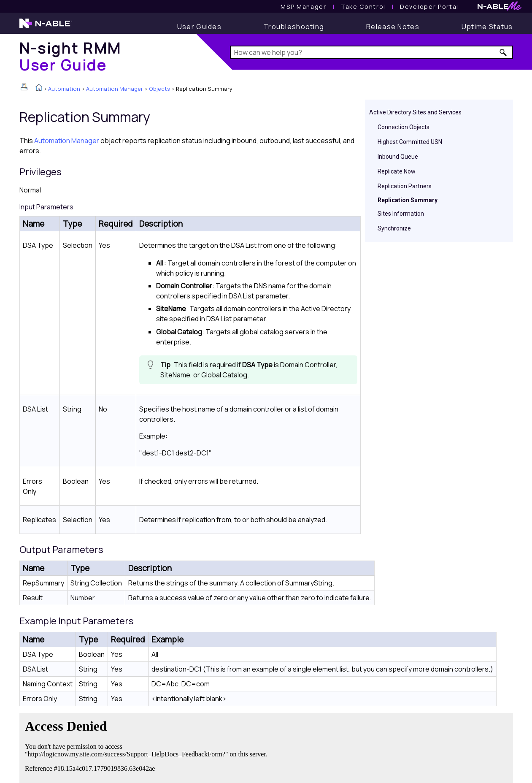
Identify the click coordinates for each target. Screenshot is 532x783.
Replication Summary (408, 200)
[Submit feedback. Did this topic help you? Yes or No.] (148, 747)
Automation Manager (115, 89)
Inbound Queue (398, 157)
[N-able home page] (46, 27)
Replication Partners (405, 186)
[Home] (70, 56)
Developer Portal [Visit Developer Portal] (429, 7)
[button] (504, 52)
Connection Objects (404, 127)
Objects (159, 89)
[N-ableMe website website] (500, 8)
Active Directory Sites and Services (415, 112)
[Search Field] (371, 52)
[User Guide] (199, 27)
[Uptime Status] (487, 27)
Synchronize (394, 228)
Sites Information (401, 214)
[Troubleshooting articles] (294, 27)
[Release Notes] (393, 27)
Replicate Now (397, 171)
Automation (64, 89)
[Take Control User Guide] (363, 7)
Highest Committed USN (410, 142)
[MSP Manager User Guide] (303, 7)
